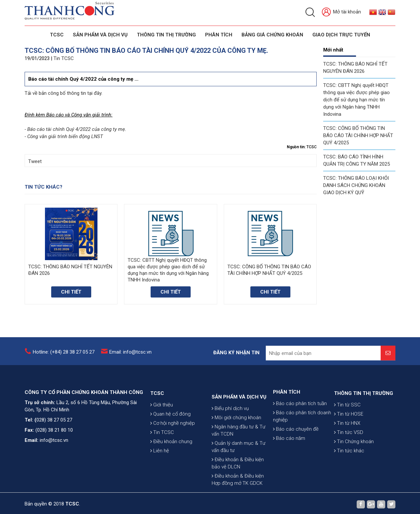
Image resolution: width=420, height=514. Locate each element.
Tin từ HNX (347, 447)
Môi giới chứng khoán (236, 452)
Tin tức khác (349, 475)
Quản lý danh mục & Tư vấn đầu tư (239, 481)
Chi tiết (71, 292)
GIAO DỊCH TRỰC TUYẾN (341, 35)
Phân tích (219, 35)
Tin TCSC (64, 58)
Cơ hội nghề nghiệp (173, 447)
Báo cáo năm (289, 458)
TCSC (57, 35)
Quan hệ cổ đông (170, 438)
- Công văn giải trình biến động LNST (64, 136)
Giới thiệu (162, 429)
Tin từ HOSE (349, 438)
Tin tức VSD (349, 456)
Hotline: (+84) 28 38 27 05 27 (64, 356)
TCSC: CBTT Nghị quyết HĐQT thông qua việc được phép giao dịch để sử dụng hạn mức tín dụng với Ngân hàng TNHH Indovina (357, 100)
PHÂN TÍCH (287, 412)
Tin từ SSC (347, 429)
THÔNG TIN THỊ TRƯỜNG (166, 35)
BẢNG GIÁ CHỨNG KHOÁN (272, 35)
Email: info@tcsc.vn (130, 356)
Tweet (35, 161)
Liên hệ (160, 475)
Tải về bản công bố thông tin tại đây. (63, 93)
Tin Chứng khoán (354, 465)
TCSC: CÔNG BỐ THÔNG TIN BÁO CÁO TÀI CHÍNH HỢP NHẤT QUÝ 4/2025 (358, 135)
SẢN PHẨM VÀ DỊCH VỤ (100, 35)
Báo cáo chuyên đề (296, 449)
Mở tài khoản (341, 12)
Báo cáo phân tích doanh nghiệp (302, 436)
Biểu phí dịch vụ (230, 442)
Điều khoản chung (171, 465)
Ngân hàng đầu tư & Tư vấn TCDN (239, 464)
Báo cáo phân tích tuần (300, 423)
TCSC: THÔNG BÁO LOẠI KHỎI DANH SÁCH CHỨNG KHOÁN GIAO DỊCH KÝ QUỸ (356, 185)
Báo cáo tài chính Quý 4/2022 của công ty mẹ (76, 129)
